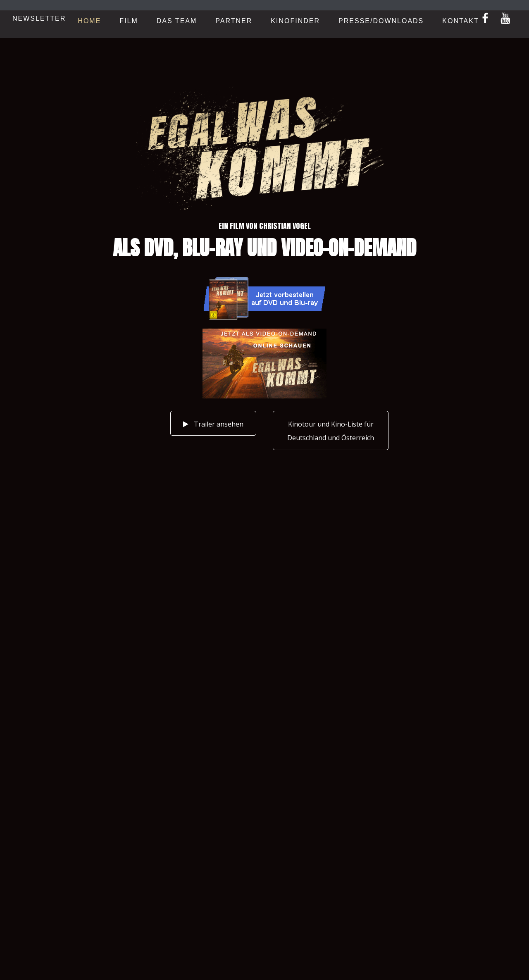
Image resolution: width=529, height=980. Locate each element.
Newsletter (39, 18)
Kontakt (460, 21)
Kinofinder (295, 21)
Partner (234, 21)
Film (129, 21)
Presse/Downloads (381, 21)
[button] (331, 430)
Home (89, 21)
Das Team (177, 21)
